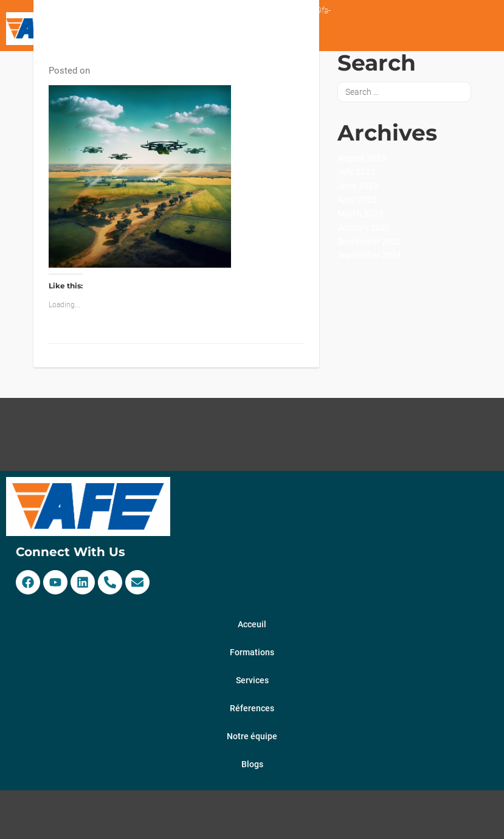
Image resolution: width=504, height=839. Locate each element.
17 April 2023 (118, 71)
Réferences (252, 708)
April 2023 (357, 200)
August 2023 (362, 158)
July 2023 (356, 172)
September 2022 (369, 242)
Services (252, 680)
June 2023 (358, 186)
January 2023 (364, 228)
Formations (252, 652)
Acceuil (252, 624)
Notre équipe (252, 736)
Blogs (252, 764)
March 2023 (360, 214)
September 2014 (369, 255)
